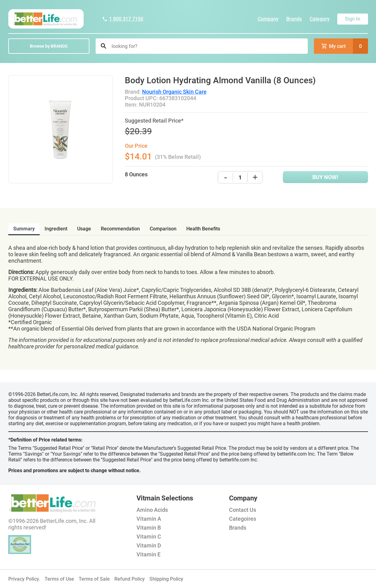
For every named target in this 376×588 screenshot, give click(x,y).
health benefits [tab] (203, 229)
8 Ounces (136, 174)
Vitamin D (149, 545)
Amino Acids (152, 510)
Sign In (353, 19)
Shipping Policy (166, 579)
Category (320, 19)
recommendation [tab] (120, 229)
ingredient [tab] (56, 229)
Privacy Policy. (24, 579)
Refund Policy (130, 579)
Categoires (243, 519)
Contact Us (243, 510)
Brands (294, 19)
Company (268, 19)
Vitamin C (149, 537)
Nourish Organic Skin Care (174, 92)
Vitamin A (149, 519)
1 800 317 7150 (123, 19)
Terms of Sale (94, 579)
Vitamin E (148, 554)
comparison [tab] (163, 229)
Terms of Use (59, 579)
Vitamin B (149, 528)
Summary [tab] (24, 229)
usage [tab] (84, 229)
